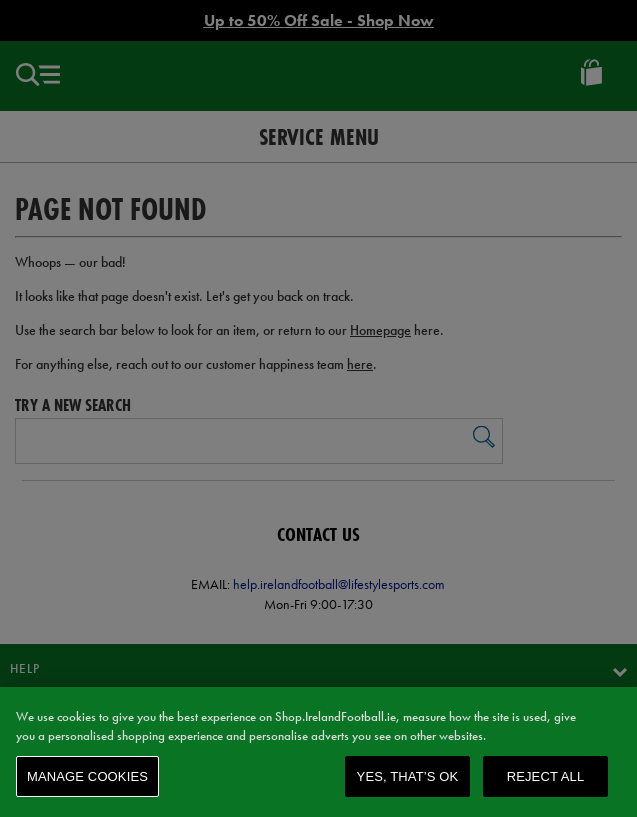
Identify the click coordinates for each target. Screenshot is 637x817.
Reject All (546, 781)
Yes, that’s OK (408, 781)
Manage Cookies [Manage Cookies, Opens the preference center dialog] (87, 781)
